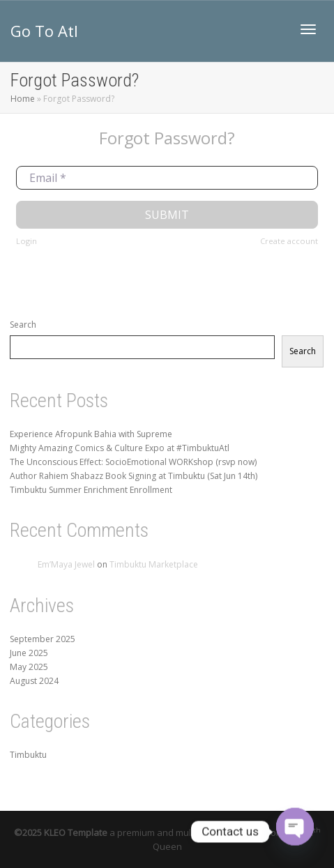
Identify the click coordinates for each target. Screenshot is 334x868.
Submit (167, 215)
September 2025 (43, 639)
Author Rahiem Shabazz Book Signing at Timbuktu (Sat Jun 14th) (134, 476)
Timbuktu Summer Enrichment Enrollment (91, 490)
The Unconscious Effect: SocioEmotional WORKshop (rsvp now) (133, 462)
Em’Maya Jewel (66, 564)
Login (26, 241)
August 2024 (34, 681)
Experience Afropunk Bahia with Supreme (91, 434)
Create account (289, 241)
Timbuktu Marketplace (154, 564)
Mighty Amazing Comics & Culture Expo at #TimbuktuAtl (120, 448)
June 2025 (29, 653)
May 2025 (29, 667)
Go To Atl (44, 31)
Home (23, 99)
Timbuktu (28, 755)
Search (23, 325)
